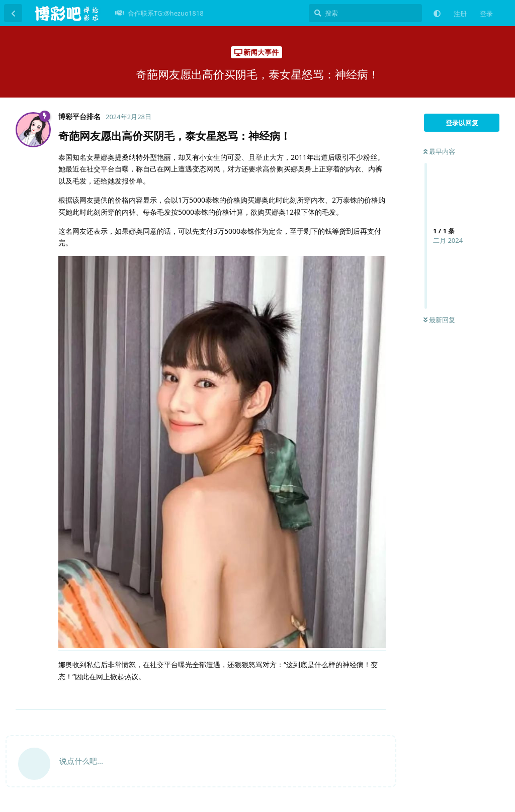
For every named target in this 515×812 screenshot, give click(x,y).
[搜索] (365, 13)
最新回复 (439, 320)
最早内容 (439, 151)
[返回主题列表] (13, 13)
